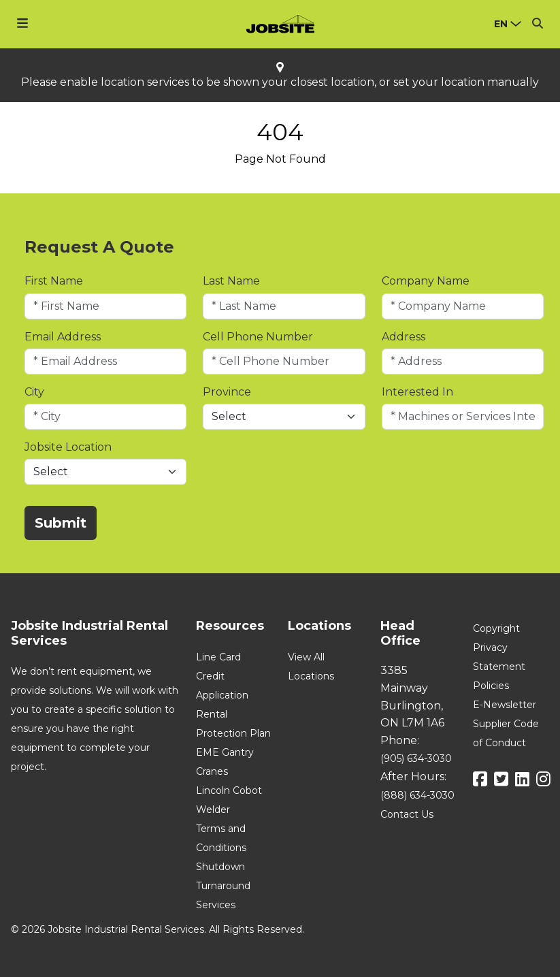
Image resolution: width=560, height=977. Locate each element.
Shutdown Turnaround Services (223, 886)
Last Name (231, 281)
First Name (54, 281)
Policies (491, 686)
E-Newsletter (505, 705)
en (501, 24)
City (34, 392)
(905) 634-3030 (416, 758)
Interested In (417, 392)
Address (403, 337)
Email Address (63, 337)
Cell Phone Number (258, 337)
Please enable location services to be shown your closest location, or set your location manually (280, 82)
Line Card (218, 657)
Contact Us (407, 814)
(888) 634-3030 (417, 795)
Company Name (426, 281)
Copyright (496, 628)
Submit (61, 523)
